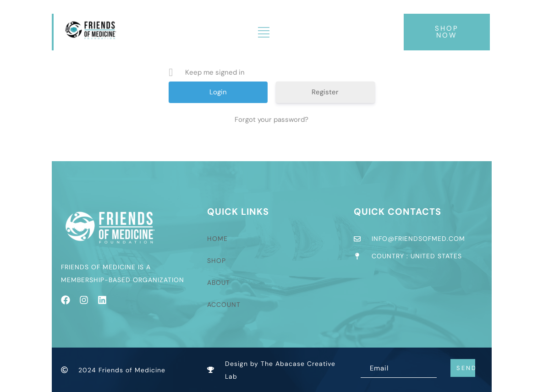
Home (217, 239)
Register (325, 92)
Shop (217, 261)
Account (224, 305)
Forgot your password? (271, 120)
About (219, 283)
